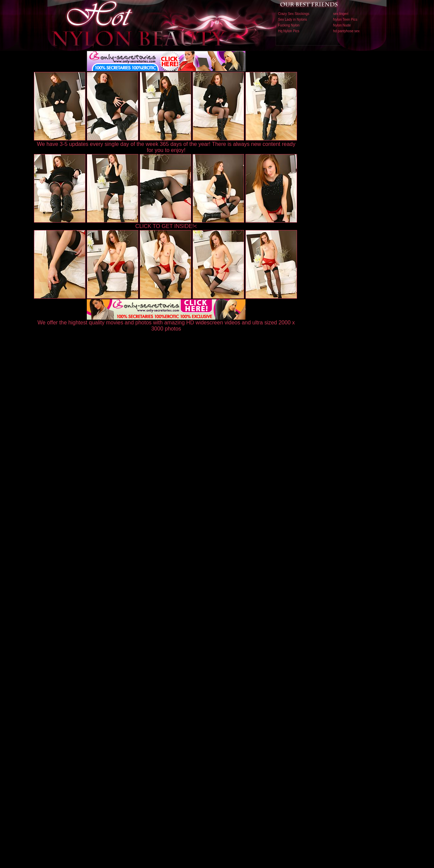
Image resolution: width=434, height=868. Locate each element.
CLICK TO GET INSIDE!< (166, 226)
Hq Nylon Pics (289, 31)
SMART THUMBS (229, 726)
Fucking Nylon (289, 25)
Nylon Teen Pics (345, 20)
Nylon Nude (342, 25)
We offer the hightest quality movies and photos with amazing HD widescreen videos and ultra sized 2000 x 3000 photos (166, 323)
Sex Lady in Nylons (293, 20)
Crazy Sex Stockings (294, 14)
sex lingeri (341, 14)
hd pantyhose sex (346, 31)
